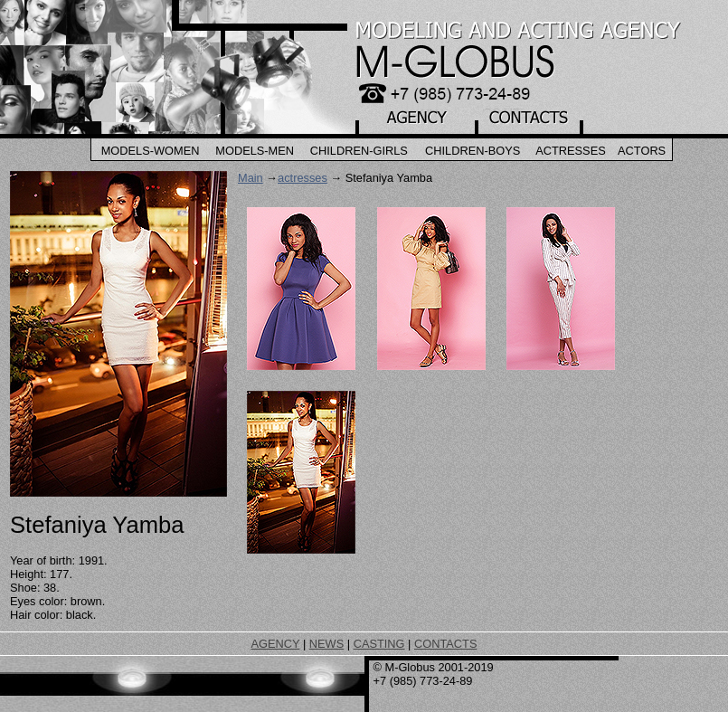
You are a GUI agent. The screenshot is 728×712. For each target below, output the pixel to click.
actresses (303, 178)
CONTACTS (445, 644)
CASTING (379, 644)
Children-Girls (359, 151)
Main (251, 178)
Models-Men (255, 151)
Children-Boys (473, 151)
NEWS (326, 644)
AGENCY (276, 644)
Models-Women (151, 151)
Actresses (571, 151)
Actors (642, 151)
